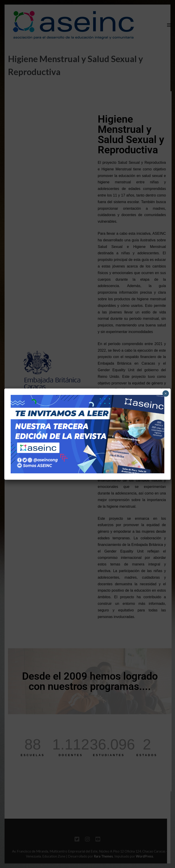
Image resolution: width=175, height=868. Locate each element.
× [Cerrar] (166, 394)
